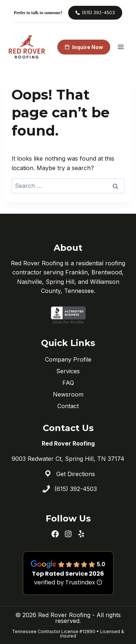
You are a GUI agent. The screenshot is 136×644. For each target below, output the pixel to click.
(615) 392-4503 (76, 489)
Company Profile (68, 359)
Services (68, 371)
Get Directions (76, 474)
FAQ (68, 383)
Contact (68, 406)
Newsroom (68, 394)
